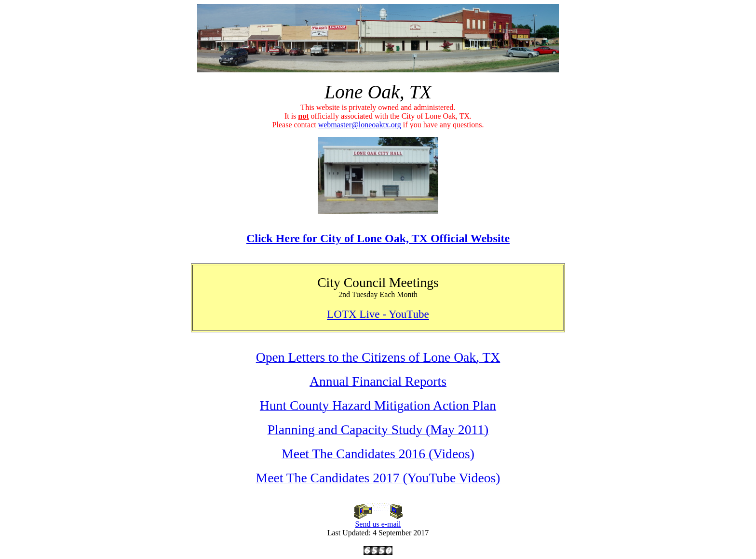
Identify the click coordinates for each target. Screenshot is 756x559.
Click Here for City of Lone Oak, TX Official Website (378, 238)
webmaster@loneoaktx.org (360, 125)
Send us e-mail (378, 521)
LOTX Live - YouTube (378, 314)
